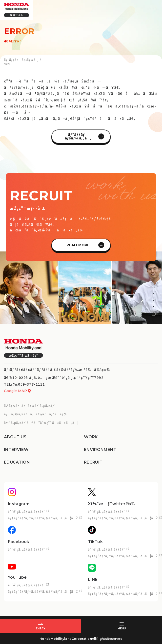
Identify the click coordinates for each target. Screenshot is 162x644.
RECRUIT (93, 462)
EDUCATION (17, 462)
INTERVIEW (16, 450)
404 (7, 66)
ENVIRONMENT (100, 450)
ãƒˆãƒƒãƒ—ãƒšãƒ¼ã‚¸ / (23, 62)
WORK (91, 437)
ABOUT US (15, 437)
